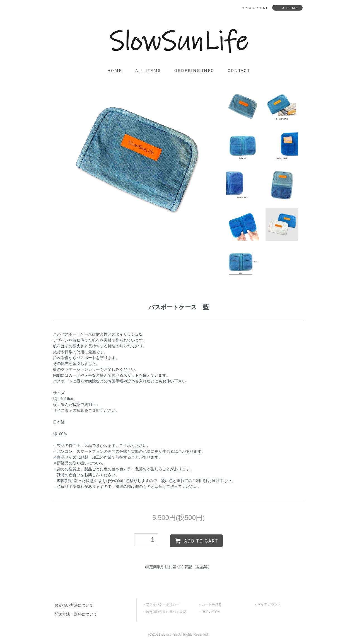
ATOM (216, 612)
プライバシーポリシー (163, 604)
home (115, 70)
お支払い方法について (74, 605)
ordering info (194, 70)
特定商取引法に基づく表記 (166, 612)
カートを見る (212, 604)
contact (239, 70)
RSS (205, 612)
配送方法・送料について (76, 614)
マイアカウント (269, 604)
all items (148, 70)
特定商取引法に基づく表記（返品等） (178, 567)
